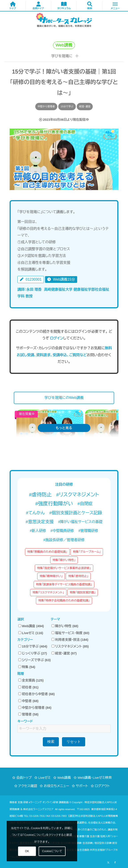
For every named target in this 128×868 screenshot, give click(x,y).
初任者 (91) (28, 687)
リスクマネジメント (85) (70, 646)
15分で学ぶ (67, 106)
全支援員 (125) (31, 680)
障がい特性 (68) (65, 626)
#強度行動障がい (54, 504)
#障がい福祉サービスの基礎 (80, 522)
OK (27, 851)
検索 (51, 742)
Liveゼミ (44, 778)
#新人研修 (38, 531)
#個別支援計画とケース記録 (76, 513)
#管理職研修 (88, 531)
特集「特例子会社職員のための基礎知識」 (64, 600)
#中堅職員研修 (62, 531)
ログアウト (102, 786)
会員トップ (24, 778)
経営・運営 (85, 106)
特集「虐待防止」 (78, 576)
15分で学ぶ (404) (33, 646)
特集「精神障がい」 (51, 576)
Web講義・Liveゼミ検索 (95, 778)
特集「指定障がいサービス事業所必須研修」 (64, 568)
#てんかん (35, 513)
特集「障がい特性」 (64, 560)
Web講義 (64, 778)
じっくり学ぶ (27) (33, 653)
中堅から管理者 (46, 106)
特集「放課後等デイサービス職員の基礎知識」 (64, 584)
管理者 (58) (28, 714)
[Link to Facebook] (115, 862)
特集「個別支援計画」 (83, 592)
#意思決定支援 (40, 522)
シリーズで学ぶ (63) (34, 660)
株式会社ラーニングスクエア (38, 809)
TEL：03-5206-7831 (34, 816)
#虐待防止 (40, 495)
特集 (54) (27, 667)
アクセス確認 (28, 786)
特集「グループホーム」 (87, 552)
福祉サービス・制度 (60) (70, 633)
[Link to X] (108, 862)
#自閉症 (85, 504)
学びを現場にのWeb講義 (64, 398)
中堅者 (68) (28, 701)
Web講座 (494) (31, 626)
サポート (82, 786)
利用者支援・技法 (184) (70, 640)
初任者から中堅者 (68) (36, 694)
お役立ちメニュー (56, 786)
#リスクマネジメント (78, 495)
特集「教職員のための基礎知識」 (47, 552)
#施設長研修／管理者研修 (64, 540)
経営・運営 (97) (64, 653)
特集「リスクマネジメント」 (48, 592)
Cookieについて (52, 851)
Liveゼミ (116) (31, 633)
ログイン (57, 338)
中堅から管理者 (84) (35, 708)
